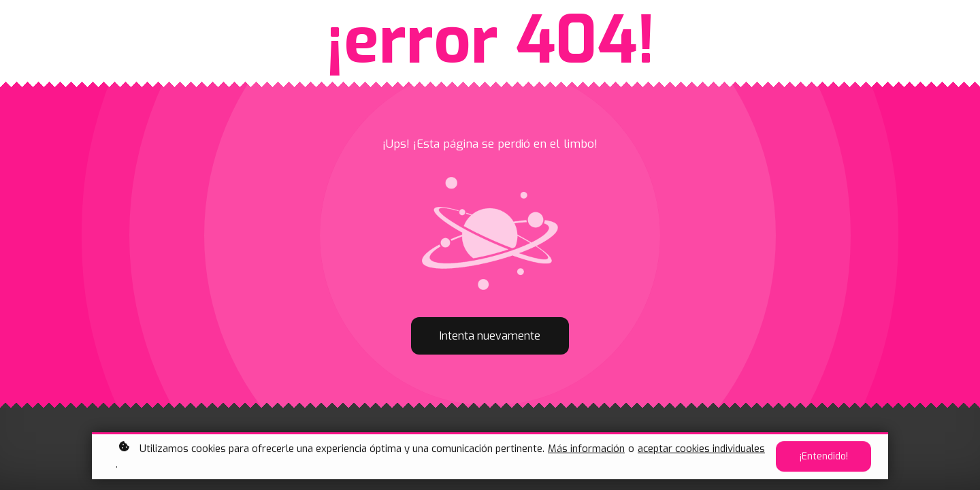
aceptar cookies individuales (701, 450)
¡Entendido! (823, 458)
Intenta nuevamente (490, 336)
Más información (586, 450)
